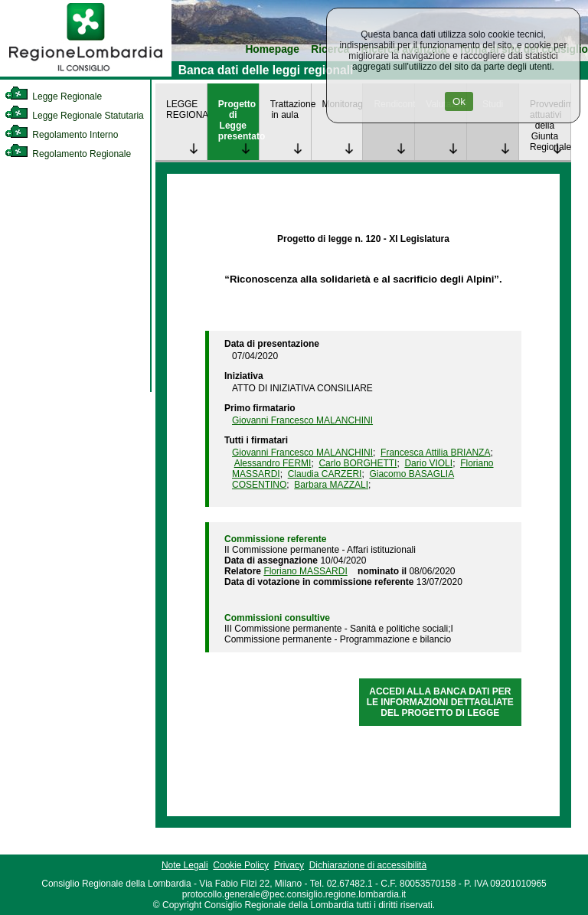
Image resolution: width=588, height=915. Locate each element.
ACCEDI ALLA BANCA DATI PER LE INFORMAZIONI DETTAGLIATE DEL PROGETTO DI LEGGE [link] (440, 702)
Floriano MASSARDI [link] (305, 571)
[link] (86, 74)
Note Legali (185, 865)
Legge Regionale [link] (53, 96)
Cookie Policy (241, 865)
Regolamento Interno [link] (61, 135)
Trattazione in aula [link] (291, 109)
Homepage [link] (272, 49)
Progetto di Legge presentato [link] (238, 120)
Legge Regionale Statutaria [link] (74, 116)
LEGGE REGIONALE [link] (186, 109)
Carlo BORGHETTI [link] (358, 463)
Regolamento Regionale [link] (68, 154)
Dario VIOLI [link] (428, 463)
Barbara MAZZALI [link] (331, 485)
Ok (459, 101)
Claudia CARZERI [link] (325, 474)
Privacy (289, 865)
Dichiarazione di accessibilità (368, 865)
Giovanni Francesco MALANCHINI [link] (302, 420)
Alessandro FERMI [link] (273, 463)
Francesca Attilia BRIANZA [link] (435, 453)
